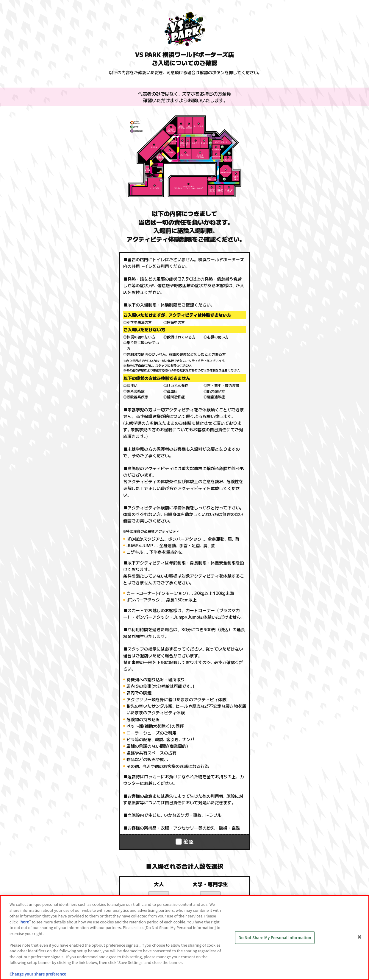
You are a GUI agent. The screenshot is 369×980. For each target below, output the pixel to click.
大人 (159, 884)
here (25, 922)
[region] (185, 938)
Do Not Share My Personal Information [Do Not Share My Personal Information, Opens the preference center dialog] (275, 938)
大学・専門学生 (210, 884)
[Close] (359, 937)
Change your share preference (38, 974)
